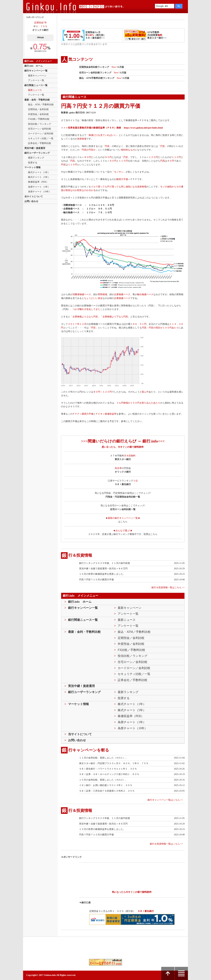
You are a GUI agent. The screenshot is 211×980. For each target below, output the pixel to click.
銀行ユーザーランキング (37, 153)
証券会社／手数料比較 (40, 143)
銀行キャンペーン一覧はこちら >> (165, 800)
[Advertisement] (128, 871)
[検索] (164, 6)
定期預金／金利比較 (38, 109)
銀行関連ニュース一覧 (36, 85)
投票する (33, 163)
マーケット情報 (32, 167)
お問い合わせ (31, 201)
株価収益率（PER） (38, 182)
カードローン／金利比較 (41, 134)
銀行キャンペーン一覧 (36, 71)
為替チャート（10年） (40, 192)
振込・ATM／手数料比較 (41, 105)
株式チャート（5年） (39, 177)
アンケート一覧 (36, 80)
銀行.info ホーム (34, 66)
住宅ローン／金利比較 (40, 129)
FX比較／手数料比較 (39, 119)
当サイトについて (34, 197)
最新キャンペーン (37, 76)
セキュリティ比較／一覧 (41, 138)
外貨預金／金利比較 (38, 114)
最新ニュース (35, 90)
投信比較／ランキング (40, 124)
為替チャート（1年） (39, 187)
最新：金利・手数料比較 (37, 100)
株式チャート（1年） (39, 172)
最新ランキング (36, 158)
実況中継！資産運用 (35, 148)
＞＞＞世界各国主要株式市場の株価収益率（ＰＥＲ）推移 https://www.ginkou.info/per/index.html (112, 128)
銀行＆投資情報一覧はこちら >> (168, 587)
